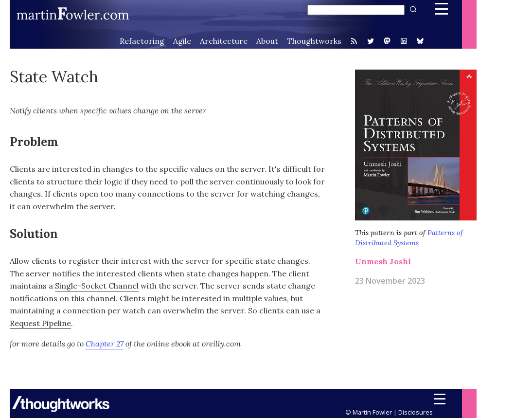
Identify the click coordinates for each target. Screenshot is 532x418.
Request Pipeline (40, 323)
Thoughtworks (314, 41)
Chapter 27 (105, 344)
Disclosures (416, 412)
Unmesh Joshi (383, 261)
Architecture (224, 41)
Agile (182, 41)
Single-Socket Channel (97, 286)
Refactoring (142, 41)
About (267, 41)
